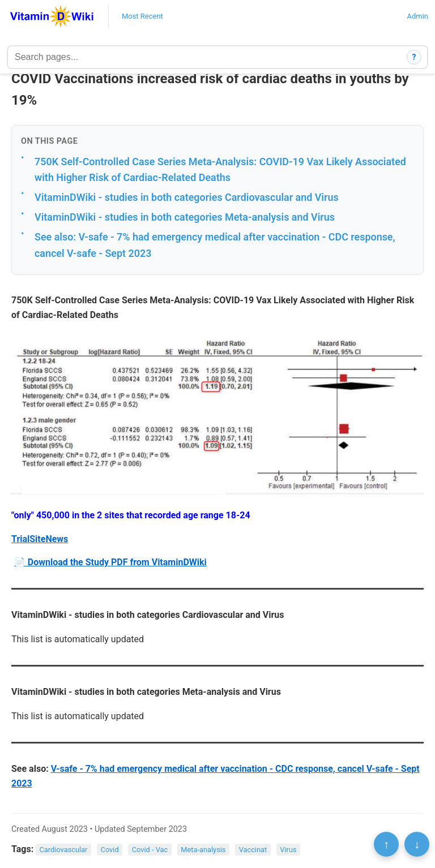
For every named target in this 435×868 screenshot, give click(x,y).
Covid (110, 850)
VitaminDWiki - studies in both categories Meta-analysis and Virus (185, 217)
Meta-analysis (203, 850)
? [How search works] (414, 57)
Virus (288, 850)
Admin (417, 16)
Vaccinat (253, 850)
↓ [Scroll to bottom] (417, 844)
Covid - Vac (150, 850)
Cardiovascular (64, 850)
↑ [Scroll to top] (386, 844)
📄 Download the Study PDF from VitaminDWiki (110, 562)
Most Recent (142, 16)
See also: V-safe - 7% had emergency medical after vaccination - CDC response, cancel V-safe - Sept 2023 (215, 245)
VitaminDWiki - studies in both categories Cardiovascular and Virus (187, 197)
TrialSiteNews (40, 539)
